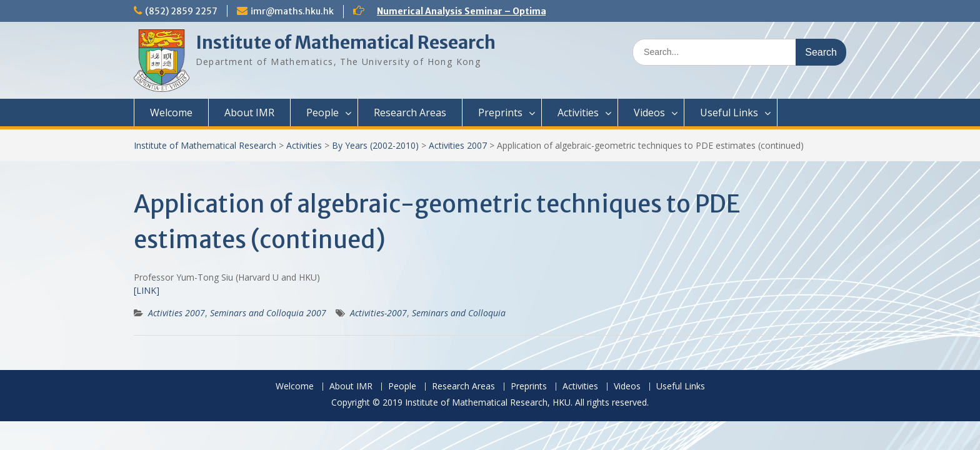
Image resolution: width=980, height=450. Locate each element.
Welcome (171, 112)
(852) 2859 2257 (181, 11)
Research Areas (410, 112)
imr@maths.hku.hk (292, 11)
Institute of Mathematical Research (346, 42)
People (322, 112)
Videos (649, 112)
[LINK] (147, 290)
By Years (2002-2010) (375, 145)
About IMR (249, 112)
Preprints (500, 112)
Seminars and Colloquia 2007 (268, 313)
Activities (578, 112)
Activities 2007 (458, 145)
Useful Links (729, 112)
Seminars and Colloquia (459, 313)
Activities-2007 (378, 313)
